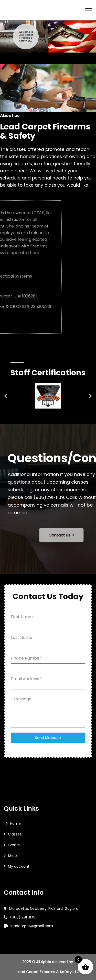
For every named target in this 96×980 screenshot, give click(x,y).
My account (19, 866)
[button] (6, 396)
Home (15, 823)
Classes (15, 834)
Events (14, 845)
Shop (12, 856)
